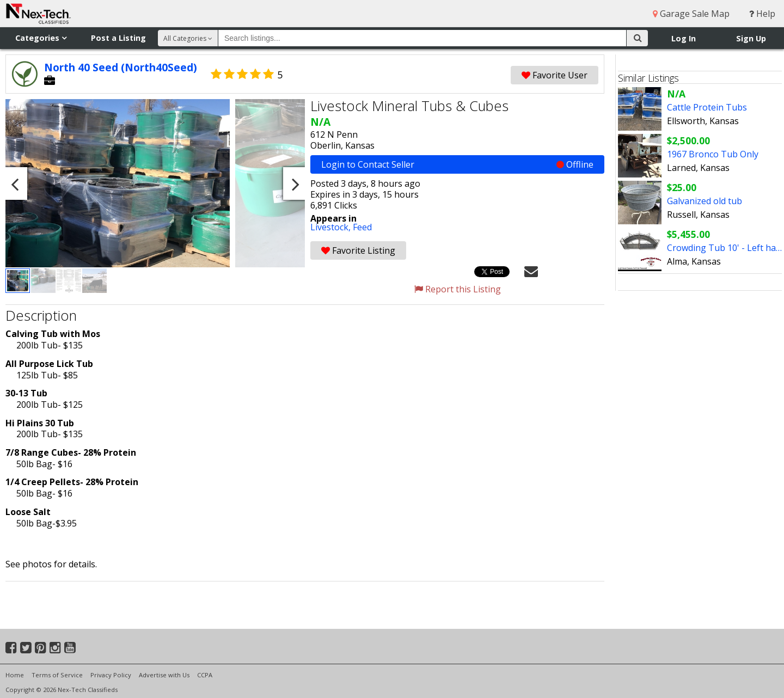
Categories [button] (41, 38)
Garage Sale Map (691, 14)
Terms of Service (57, 675)
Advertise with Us (164, 675)
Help (762, 14)
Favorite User (555, 75)
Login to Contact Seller (457, 164)
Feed (362, 227)
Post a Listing (118, 38)
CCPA (205, 675)
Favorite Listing (358, 250)
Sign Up (751, 38)
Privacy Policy (111, 675)
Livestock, (332, 227)
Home (15, 675)
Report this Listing (458, 289)
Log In (684, 38)
